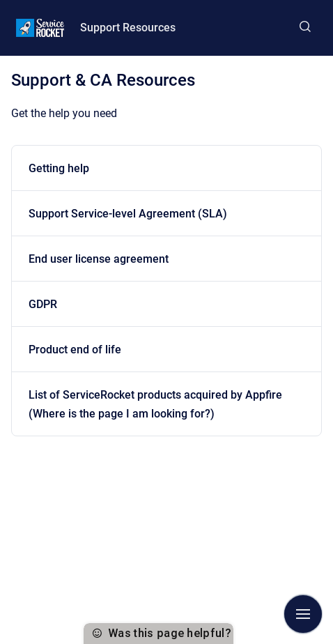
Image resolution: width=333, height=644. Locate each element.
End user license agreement (99, 259)
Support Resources (128, 28)
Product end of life (75, 350)
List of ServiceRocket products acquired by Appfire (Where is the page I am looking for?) (155, 404)
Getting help (59, 168)
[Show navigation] (303, 614)
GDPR (43, 304)
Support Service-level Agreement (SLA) (128, 214)
